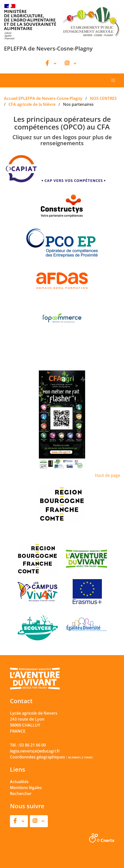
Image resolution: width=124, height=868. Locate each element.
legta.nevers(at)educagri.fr (35, 751)
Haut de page (107, 475)
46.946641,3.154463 (80, 757)
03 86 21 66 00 (33, 745)
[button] (113, 80)
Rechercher (21, 794)
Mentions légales (26, 788)
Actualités (19, 782)
